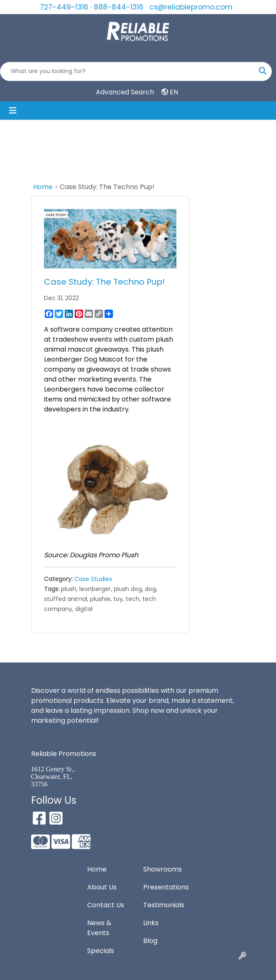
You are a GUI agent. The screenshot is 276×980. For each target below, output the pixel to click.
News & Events (99, 928)
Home (43, 187)
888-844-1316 (119, 7)
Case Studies (93, 579)
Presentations (166, 887)
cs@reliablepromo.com (191, 7)
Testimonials (164, 905)
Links (151, 923)
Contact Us (106, 905)
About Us (102, 887)
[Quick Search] (127, 71)
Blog (150, 941)
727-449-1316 (64, 7)
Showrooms (162, 869)
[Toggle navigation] (13, 111)
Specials (101, 951)
